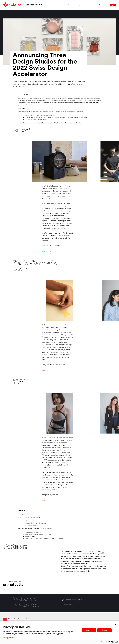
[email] (83, 605)
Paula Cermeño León (31, 118)
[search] (113, 5)
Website (46, 252)
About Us (68, 5)
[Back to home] (12, 5)
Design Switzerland (74, 556)
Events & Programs (101, 5)
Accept (89, 630)
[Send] (106, 605)
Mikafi (26, 115)
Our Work (89, 5)
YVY (26, 120)
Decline (104, 630)
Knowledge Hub (78, 5)
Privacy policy (8, 638)
